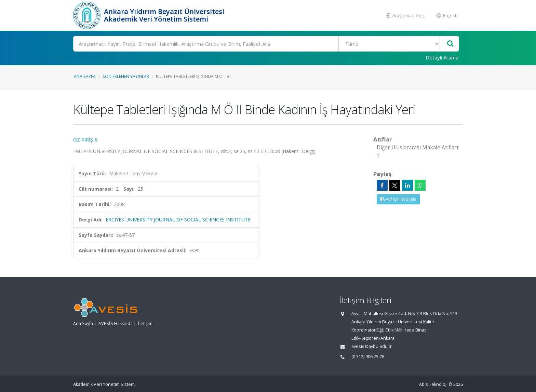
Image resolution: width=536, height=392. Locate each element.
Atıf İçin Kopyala (398, 199)
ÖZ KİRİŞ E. (86, 140)
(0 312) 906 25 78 (368, 357)
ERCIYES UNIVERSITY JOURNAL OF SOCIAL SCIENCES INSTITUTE (178, 220)
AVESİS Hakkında (116, 323)
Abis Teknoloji (433, 384)
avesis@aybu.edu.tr (372, 346)
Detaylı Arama (442, 57)
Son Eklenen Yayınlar (126, 76)
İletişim (145, 323)
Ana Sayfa (85, 76)
